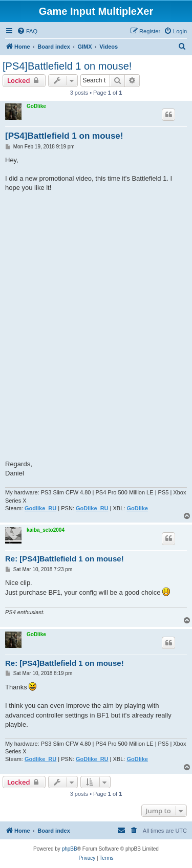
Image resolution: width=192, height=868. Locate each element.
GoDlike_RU (92, 508)
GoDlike (36, 106)
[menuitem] (27, 31)
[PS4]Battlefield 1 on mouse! (67, 66)
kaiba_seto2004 (46, 530)
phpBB (70, 849)
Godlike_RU (40, 508)
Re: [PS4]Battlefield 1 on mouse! (65, 559)
